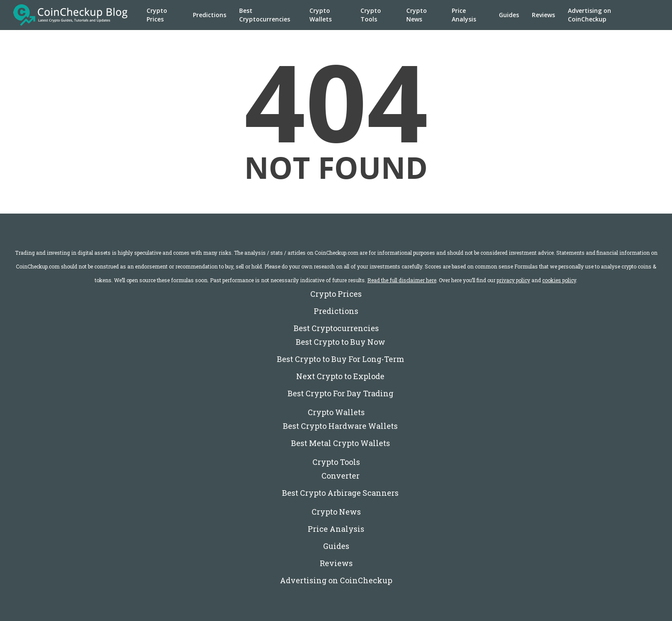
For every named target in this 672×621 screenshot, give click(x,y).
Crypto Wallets (321, 15)
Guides (509, 15)
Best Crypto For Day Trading (340, 393)
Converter (340, 476)
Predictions (210, 15)
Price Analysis (464, 15)
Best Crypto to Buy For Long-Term (340, 359)
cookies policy (559, 280)
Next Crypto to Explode (340, 376)
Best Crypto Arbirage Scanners (340, 493)
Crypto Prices (157, 15)
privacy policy (513, 280)
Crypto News (417, 15)
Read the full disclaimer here (402, 280)
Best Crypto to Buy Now (340, 342)
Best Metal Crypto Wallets (340, 443)
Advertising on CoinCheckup (589, 15)
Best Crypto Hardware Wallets (340, 426)
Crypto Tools (371, 15)
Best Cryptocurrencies (265, 15)
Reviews (543, 15)
